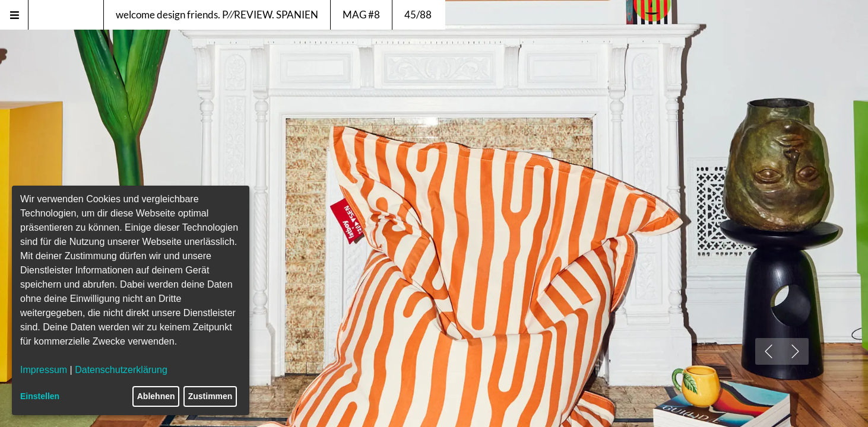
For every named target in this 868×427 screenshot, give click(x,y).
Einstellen (40, 396)
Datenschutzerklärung (121, 370)
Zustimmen (210, 396)
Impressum (44, 370)
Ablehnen (156, 396)
